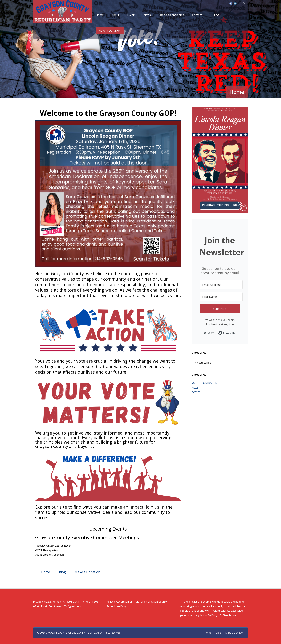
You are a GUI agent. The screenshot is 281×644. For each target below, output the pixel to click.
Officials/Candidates (171, 15)
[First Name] (221, 297)
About (115, 15)
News (147, 15)
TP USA (215, 15)
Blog (62, 572)
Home (100, 15)
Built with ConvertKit (236, 332)
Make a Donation (87, 572)
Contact (197, 15)
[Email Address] (221, 285)
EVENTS (196, 392)
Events (131, 15)
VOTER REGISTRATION (204, 383)
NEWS (195, 388)
